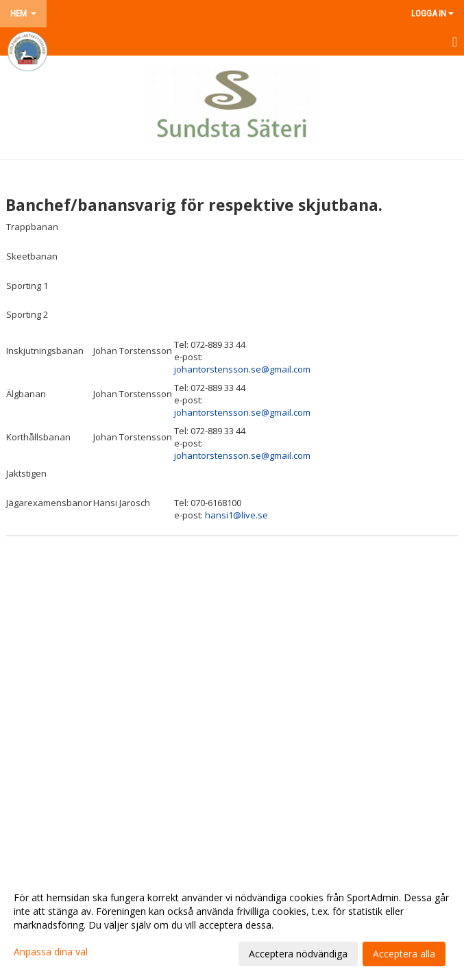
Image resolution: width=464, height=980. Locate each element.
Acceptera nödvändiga (298, 954)
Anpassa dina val (51, 952)
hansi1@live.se (236, 515)
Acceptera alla (404, 954)
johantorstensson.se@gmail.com (242, 369)
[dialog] (232, 925)
